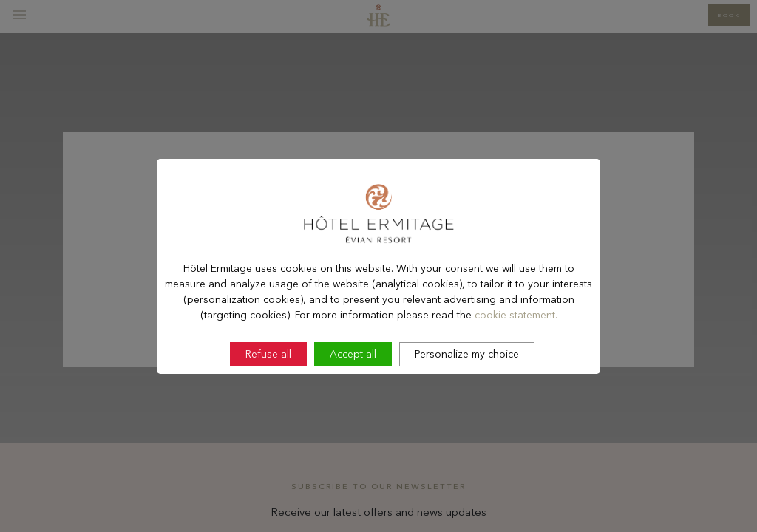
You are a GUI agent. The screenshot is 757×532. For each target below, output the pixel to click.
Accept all (353, 393)
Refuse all (268, 393)
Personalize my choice (467, 393)
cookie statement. (516, 354)
